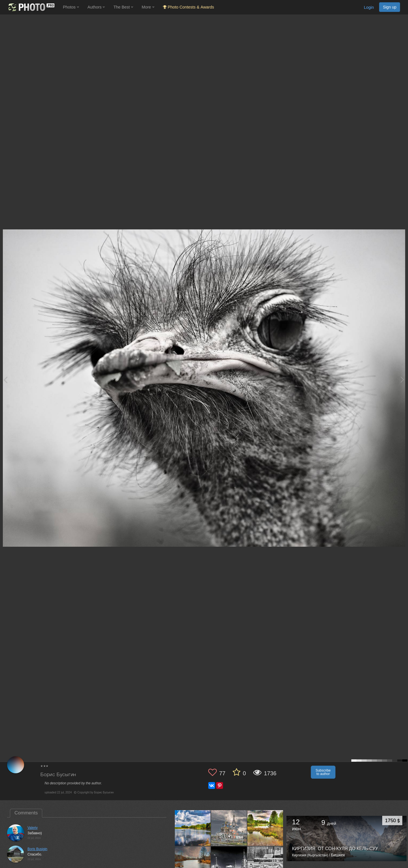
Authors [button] (96, 7)
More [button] (148, 7)
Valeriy (33, 828)
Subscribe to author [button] (323, 772)
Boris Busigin (37, 849)
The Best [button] (123, 7)
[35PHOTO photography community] (31, 7)
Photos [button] (71, 7)
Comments (26, 813)
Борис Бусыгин (58, 775)
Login (369, 7)
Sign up (390, 7)
